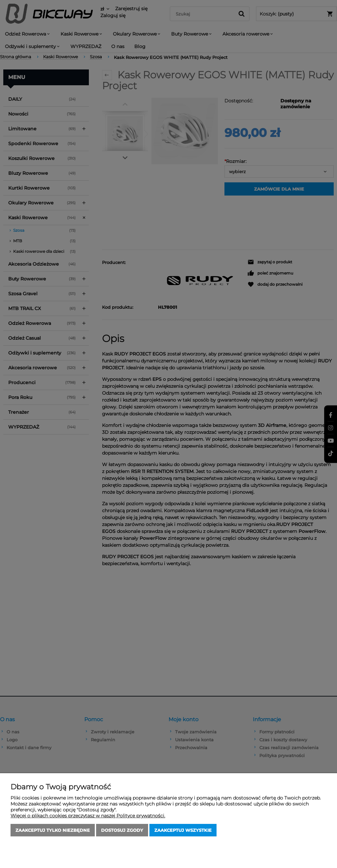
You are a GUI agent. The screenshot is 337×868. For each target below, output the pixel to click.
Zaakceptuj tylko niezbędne (53, 830)
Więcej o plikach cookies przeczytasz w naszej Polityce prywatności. (88, 816)
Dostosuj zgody (122, 830)
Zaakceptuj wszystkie (183, 830)
